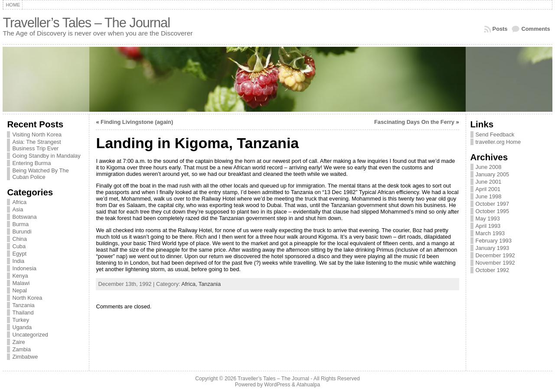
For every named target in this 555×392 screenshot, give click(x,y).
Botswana (24, 217)
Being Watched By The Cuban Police (40, 174)
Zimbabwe (25, 357)
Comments (535, 29)
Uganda (22, 327)
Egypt (19, 254)
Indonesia (24, 268)
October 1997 (493, 204)
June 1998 (489, 196)
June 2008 (489, 167)
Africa (19, 202)
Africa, (190, 284)
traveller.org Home (498, 142)
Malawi (21, 283)
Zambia (21, 349)
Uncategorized (30, 335)
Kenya (20, 276)
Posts (500, 29)
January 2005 (493, 174)
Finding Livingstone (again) (137, 122)
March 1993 (490, 233)
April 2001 (488, 189)
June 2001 (489, 182)
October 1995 (493, 211)
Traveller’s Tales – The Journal (86, 23)
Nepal (19, 290)
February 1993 (494, 241)
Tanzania (23, 305)
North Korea (27, 298)
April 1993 (488, 226)
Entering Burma (31, 163)
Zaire (18, 342)
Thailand (23, 313)
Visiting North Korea (37, 134)
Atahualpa (308, 385)
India (18, 261)
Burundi (22, 232)
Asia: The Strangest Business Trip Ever (36, 145)
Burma (20, 224)
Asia (18, 209)
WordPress (277, 385)
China (19, 239)
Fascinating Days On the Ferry (414, 122)
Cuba (19, 246)
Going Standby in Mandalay (46, 156)
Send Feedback (495, 134)
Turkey (21, 320)
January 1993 (493, 248)
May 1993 (488, 219)
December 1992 (495, 255)
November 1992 (495, 263)
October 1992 (493, 270)
